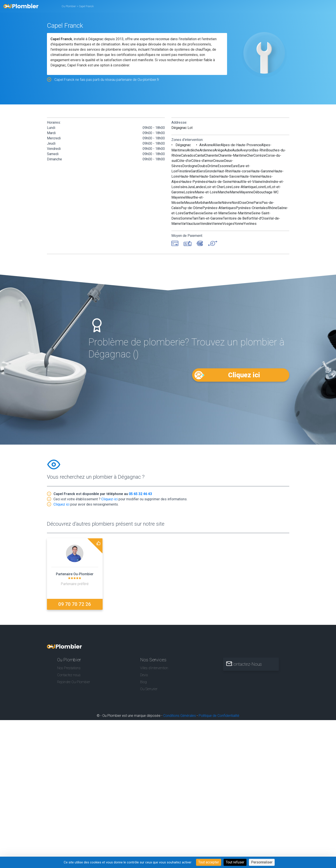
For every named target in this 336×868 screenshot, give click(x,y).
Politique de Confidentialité (219, 715)
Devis (144, 674)
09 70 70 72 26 (75, 605)
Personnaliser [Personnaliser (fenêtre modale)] (262, 862)
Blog (143, 681)
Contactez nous (69, 674)
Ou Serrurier (149, 688)
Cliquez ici (244, 375)
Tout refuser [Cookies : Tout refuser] (235, 862)
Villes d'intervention (154, 667)
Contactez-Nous (250, 663)
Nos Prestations (69, 667)
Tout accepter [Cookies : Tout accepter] (209, 862)
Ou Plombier (69, 6)
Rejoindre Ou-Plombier (74, 681)
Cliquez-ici (109, 500)
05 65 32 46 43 (140, 495)
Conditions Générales (180, 715)
